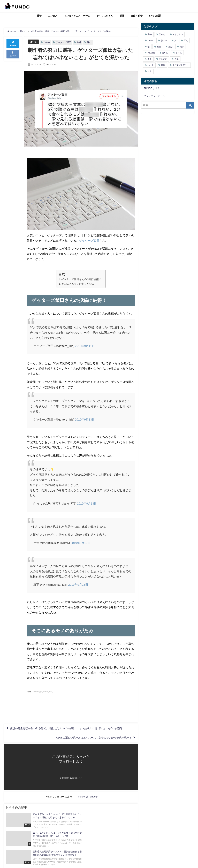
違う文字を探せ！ (181, 65)
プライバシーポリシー (156, 96)
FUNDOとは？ (152, 88)
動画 (159, 47)
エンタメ (53, 16)
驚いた (34, 42)
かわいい (163, 59)
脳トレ (164, 41)
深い (90, 42)
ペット (151, 65)
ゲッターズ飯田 (64, 42)
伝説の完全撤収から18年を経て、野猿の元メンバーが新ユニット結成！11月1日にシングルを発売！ (71, 729)
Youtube (151, 53)
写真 (186, 41)
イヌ (150, 71)
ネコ (150, 59)
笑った (162, 34)
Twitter (47, 42)
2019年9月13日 (85, 419)
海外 (150, 34)
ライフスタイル (105, 16)
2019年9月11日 (85, 346)
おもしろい (178, 34)
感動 (170, 47)
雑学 (39, 16)
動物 (122, 16)
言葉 (177, 59)
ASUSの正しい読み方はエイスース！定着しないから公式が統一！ (91, 739)
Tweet (13, 43)
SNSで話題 (155, 16)
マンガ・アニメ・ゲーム (77, 16)
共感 (80, 42)
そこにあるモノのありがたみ (78, 284)
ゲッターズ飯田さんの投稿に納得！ (82, 279)
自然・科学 (137, 16)
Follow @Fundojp (88, 798)
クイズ (179, 53)
